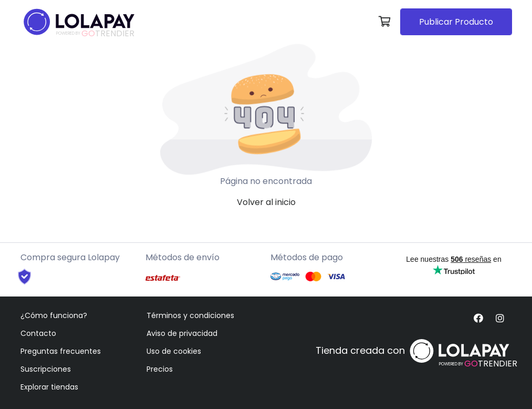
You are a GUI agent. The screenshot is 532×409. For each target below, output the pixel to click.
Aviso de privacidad (182, 333)
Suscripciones (46, 369)
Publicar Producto (456, 22)
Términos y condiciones (190, 315)
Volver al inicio (266, 202)
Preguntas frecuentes (61, 351)
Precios (160, 369)
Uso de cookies (174, 351)
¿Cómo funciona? (54, 315)
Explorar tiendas (49, 387)
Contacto (38, 333)
